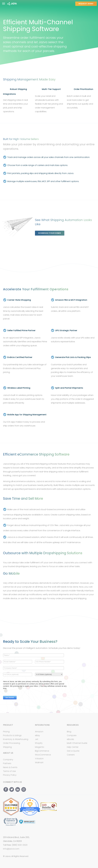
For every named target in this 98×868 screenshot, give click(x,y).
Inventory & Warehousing (16, 739)
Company (8, 760)
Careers (71, 755)
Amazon (39, 732)
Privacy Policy (10, 775)
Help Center (73, 747)
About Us (8, 753)
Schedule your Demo (50, 233)
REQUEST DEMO (86, 4)
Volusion (39, 759)
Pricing (6, 732)
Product (8, 725)
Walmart (39, 762)
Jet (37, 739)
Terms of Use (9, 771)
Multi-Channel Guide (77, 743)
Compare (72, 735)
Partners (7, 763)
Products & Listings (12, 735)
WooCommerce (43, 755)
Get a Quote (73, 751)
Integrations (42, 725)
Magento (40, 747)
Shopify (39, 743)
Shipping (7, 747)
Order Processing (12, 743)
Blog (69, 732)
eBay (37, 735)
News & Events (10, 767)
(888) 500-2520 (20, 845)
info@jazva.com (11, 849)
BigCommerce (42, 751)
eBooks (70, 739)
